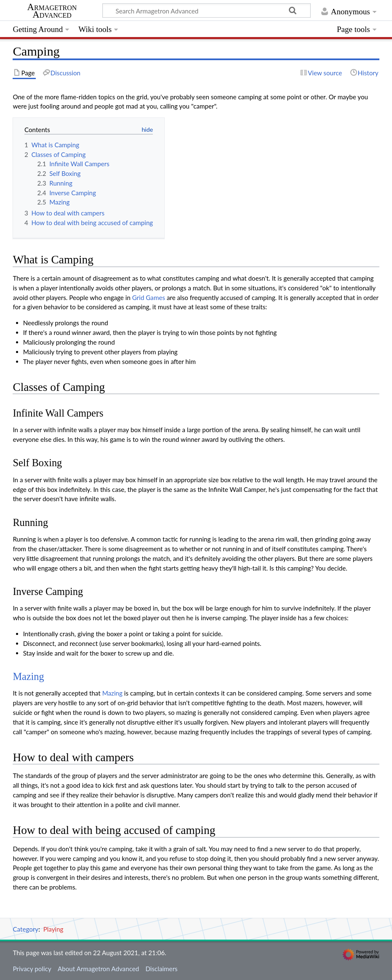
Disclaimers (161, 969)
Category (25, 929)
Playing (53, 929)
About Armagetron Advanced (98, 969)
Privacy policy (32, 969)
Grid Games (149, 297)
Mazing (28, 676)
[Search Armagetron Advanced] (207, 11)
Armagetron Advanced (52, 11)
